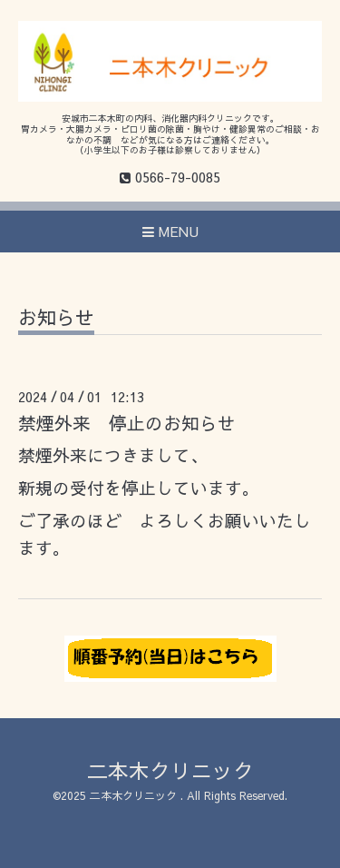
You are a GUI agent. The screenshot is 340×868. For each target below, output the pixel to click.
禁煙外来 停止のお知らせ (127, 423)
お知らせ (56, 319)
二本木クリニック (170, 770)
